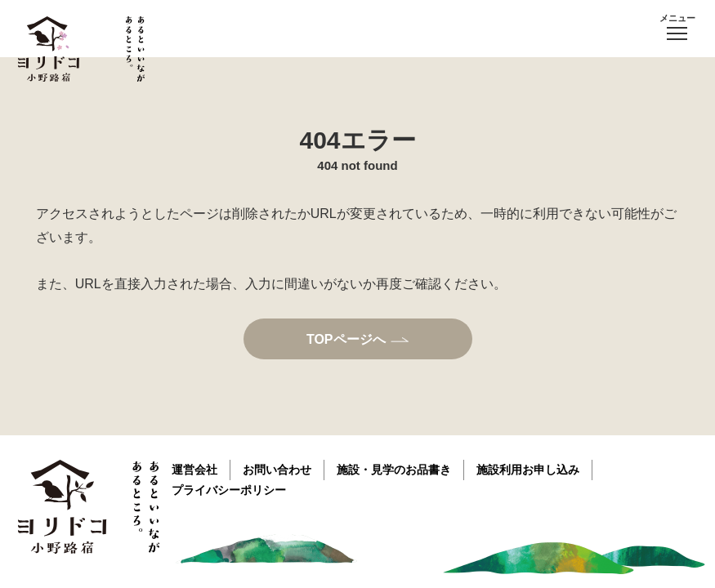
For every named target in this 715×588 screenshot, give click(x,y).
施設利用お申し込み (528, 470)
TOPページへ (346, 339)
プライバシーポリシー (229, 490)
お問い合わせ (277, 470)
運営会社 (194, 470)
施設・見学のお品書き (394, 470)
